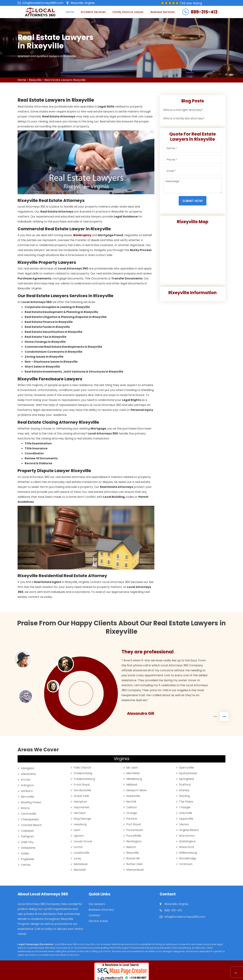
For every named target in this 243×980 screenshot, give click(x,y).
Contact (94, 915)
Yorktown (186, 864)
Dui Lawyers (97, 904)
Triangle (185, 807)
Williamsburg (188, 853)
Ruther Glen (135, 864)
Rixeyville (35, 80)
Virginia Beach (189, 830)
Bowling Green (31, 802)
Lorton (78, 847)
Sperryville (186, 768)
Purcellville (134, 836)
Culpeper (28, 831)
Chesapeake (30, 819)
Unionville (186, 813)
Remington (134, 841)
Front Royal (82, 785)
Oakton (132, 807)
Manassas (81, 864)
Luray (77, 858)
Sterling (184, 796)
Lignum (79, 836)
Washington (187, 841)
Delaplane (28, 848)
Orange (132, 813)
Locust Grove (83, 841)
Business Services (163, 12)
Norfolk (131, 802)
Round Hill (133, 858)
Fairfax (26, 865)
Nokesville (133, 796)
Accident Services (93, 12)
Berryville (27, 797)
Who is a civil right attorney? (183, 110)
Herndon (80, 813)
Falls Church (82, 768)
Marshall (80, 870)
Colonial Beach (31, 825)
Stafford (185, 785)
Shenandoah (135, 870)
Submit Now (193, 201)
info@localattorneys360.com (43, 3)
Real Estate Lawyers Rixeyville (65, 80)
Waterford (186, 847)
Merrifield (133, 773)
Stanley (184, 790)
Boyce (25, 808)
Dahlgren (27, 836)
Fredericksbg (83, 773)
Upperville (186, 819)
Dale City (27, 842)
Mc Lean (132, 768)
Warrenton (187, 836)
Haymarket (82, 807)
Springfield (186, 779)
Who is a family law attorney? (184, 118)
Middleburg (134, 779)
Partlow (132, 819)
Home (70, 12)
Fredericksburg (84, 779)
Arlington (27, 785)
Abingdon (28, 768)
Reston (131, 847)
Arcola (26, 780)
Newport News (137, 790)
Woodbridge (188, 858)
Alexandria (28, 774)
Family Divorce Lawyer (128, 12)
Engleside (28, 859)
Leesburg (80, 824)
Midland (132, 785)
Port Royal (133, 824)
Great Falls (81, 796)
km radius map (193, 253)
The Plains (186, 802)
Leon (77, 830)
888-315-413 (204, 12)
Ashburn (27, 791)
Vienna (184, 824)
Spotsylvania (188, 773)
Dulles (25, 853)
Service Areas (98, 921)
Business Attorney (101, 910)
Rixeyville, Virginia (83, 3)
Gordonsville (82, 790)
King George (82, 819)
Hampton (80, 802)
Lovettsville (82, 853)
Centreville (29, 814)
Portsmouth (135, 830)
